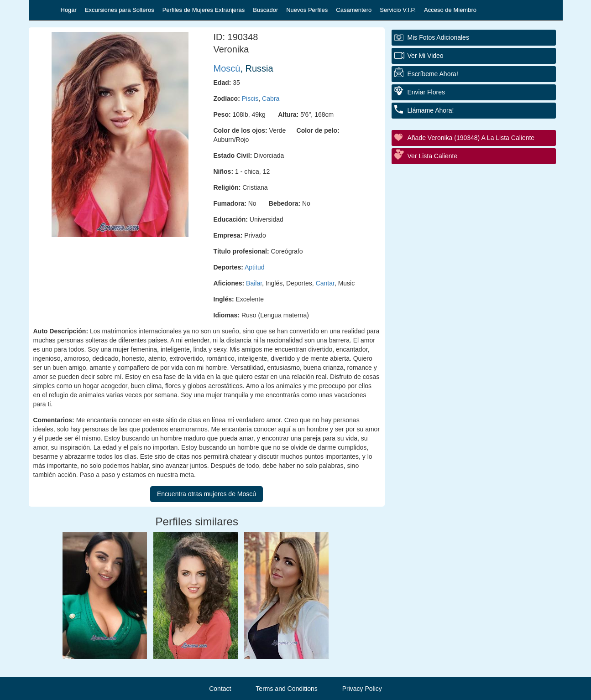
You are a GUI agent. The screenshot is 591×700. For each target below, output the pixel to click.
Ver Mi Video (426, 56)
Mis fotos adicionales (438, 37)
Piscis (250, 99)
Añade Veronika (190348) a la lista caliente (471, 138)
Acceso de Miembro (450, 10)
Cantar (325, 283)
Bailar (254, 283)
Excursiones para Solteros (120, 10)
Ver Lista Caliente (433, 156)
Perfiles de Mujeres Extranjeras (204, 10)
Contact (220, 689)
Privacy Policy (362, 689)
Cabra (271, 99)
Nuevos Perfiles (307, 10)
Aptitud (255, 267)
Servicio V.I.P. (398, 10)
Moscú (227, 68)
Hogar (69, 10)
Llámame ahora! (431, 110)
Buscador (265, 10)
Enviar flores (426, 92)
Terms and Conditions (286, 689)
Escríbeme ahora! (433, 74)
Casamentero (354, 10)
